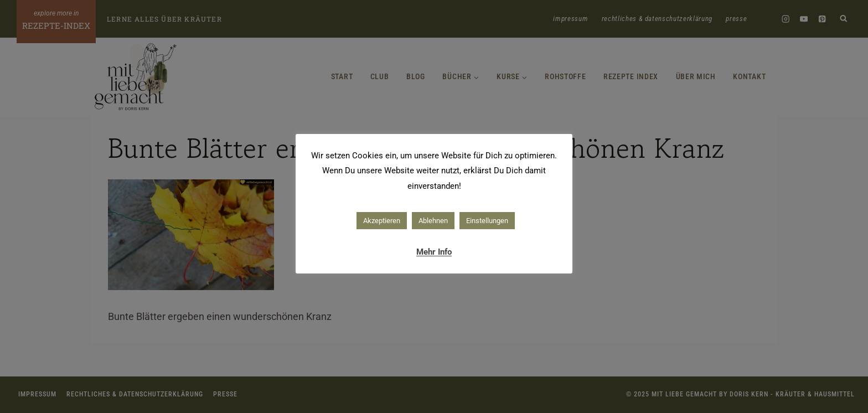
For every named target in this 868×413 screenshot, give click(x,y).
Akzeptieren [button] (382, 221)
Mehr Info (434, 252)
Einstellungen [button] (487, 221)
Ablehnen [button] (433, 221)
